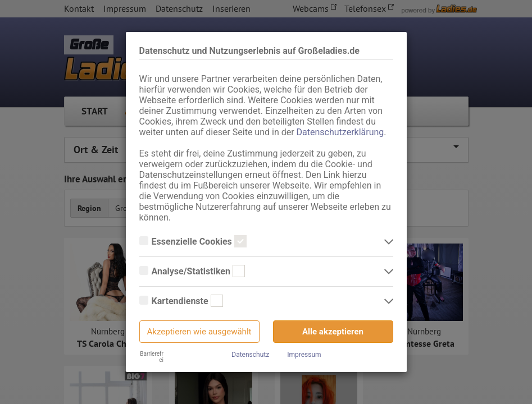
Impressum (304, 355)
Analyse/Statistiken (192, 272)
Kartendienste (181, 301)
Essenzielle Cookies (193, 242)
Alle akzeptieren (333, 332)
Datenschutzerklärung (340, 132)
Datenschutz (250, 355)
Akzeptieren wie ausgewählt (199, 332)
